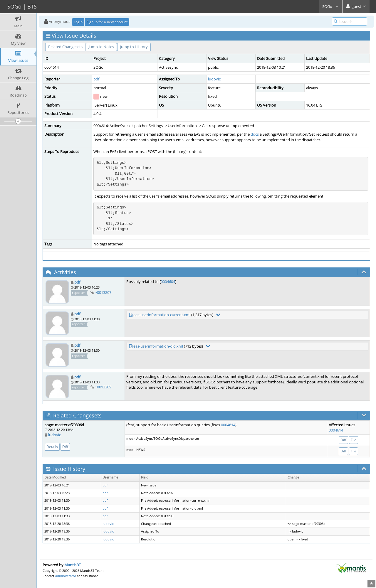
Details (52, 447)
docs (255, 134)
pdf (96, 79)
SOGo (331, 6)
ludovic (214, 79)
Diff (65, 447)
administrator (66, 576)
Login (78, 22)
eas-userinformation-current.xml (162, 315)
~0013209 (103, 387)
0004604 (168, 282)
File (354, 440)
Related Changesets (65, 47)
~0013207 (103, 292)
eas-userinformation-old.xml (158, 346)
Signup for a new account (107, 22)
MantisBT (73, 565)
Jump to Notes (101, 47)
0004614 (228, 425)
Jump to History (134, 47)
